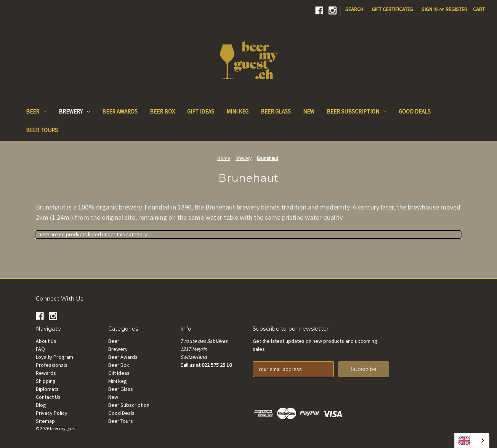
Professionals (52, 365)
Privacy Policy (52, 413)
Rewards (46, 373)
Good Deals (415, 111)
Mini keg (237, 111)
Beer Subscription (357, 111)
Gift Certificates (392, 9)
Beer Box (162, 111)
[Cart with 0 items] (479, 9)
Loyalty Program (55, 357)
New (309, 111)
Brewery (74, 111)
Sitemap (45, 421)
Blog (41, 405)
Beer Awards (120, 111)
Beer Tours (42, 130)
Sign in (430, 9)
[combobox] (472, 441)
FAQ (40, 349)
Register (456, 9)
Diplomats (47, 389)
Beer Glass (276, 111)
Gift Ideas (201, 111)
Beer (36, 111)
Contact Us (48, 397)
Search (354, 9)
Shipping (46, 381)
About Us (46, 341)
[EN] (472, 441)
